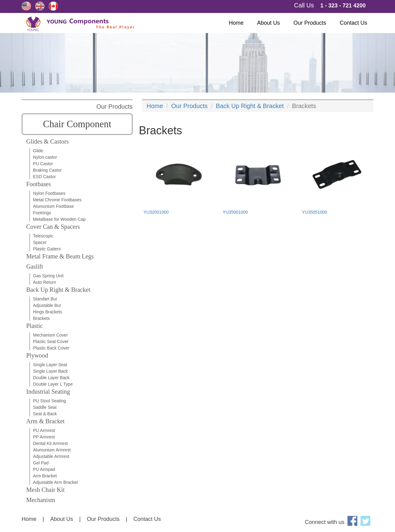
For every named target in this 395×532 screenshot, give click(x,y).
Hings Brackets (48, 312)
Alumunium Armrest (52, 450)
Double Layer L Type (53, 384)
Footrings (42, 213)
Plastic (34, 326)
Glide (38, 151)
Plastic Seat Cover (51, 341)
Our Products (310, 23)
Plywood (37, 355)
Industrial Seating (48, 392)
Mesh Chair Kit (45, 490)
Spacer (40, 242)
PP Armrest (44, 437)
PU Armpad (44, 469)
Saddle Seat (45, 407)
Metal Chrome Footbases (57, 200)
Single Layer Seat (50, 365)
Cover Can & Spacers (53, 227)
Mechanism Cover (50, 335)
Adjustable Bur (47, 305)
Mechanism (41, 500)
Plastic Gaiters (47, 249)
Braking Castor (47, 170)
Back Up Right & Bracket (58, 290)
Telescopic (43, 236)
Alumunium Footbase (53, 206)
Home (236, 23)
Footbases (39, 184)
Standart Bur (45, 299)
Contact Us (353, 23)
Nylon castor (45, 157)
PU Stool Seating (50, 401)
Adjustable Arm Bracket (56, 482)
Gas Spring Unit (48, 276)
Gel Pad (41, 463)
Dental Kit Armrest (50, 443)
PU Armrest (44, 430)
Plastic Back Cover (51, 348)
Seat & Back (45, 414)
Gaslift (35, 266)
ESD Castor (44, 177)
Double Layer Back (51, 378)
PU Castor (43, 164)
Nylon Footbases (49, 193)
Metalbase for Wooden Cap (59, 219)
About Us (268, 23)
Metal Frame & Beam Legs (60, 256)
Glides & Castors (48, 141)
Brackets (41, 318)
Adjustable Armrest (51, 456)
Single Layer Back (50, 371)
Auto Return (45, 282)
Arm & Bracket (45, 421)
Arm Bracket (45, 476)
